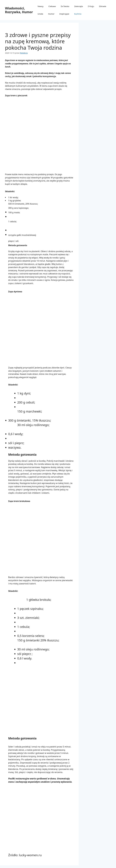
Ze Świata (65, 6)
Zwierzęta (78, 6)
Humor (51, 14)
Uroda (40, 14)
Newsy (41, 6)
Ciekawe (52, 6)
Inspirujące (64, 14)
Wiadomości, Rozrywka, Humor (19, 10)
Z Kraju (91, 6)
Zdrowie (103, 6)
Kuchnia (78, 14)
